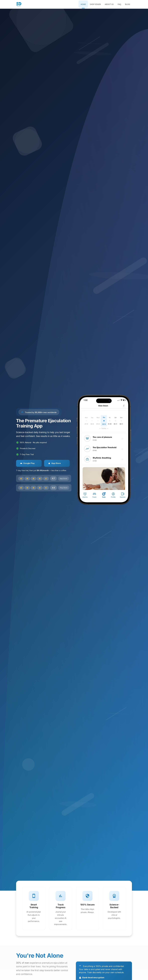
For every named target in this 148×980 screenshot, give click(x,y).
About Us (109, 4)
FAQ (119, 4)
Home (83, 4)
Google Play (27, 463)
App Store (54, 463)
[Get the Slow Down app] (104, 449)
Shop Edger (95, 4)
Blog (128, 4)
